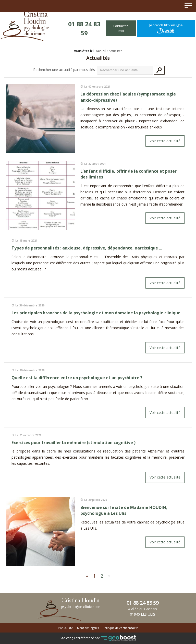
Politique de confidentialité (120, 628)
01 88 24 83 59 (84, 28)
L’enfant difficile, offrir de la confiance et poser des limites (128, 174)
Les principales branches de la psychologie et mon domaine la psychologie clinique (96, 313)
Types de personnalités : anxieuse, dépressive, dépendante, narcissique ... (87, 248)
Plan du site (65, 628)
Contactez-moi (121, 28)
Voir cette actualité (165, 141)
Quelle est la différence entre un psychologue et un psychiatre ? (77, 378)
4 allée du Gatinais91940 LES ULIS (143, 612)
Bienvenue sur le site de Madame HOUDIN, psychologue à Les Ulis (124, 510)
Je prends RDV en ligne (166, 28)
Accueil (101, 51)
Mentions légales (88, 628)
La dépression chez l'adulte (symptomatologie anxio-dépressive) (128, 97)
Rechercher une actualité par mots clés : (65, 70)
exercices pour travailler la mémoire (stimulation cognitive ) (73, 443)
